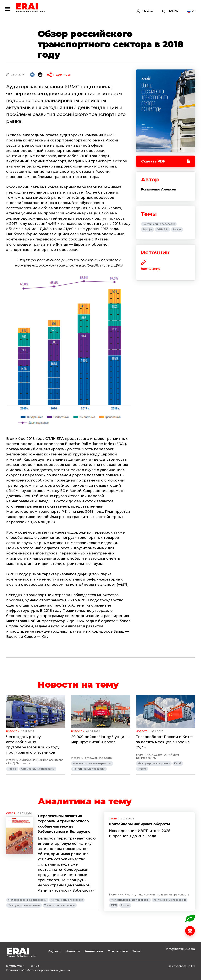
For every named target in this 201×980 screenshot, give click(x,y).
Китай (178, 763)
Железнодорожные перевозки (92, 763)
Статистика (118, 951)
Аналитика (94, 951)
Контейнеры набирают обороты (139, 824)
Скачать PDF (153, 161)
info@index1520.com (180, 949)
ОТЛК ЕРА (163, 229)
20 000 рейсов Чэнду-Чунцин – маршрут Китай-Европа (100, 739)
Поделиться (62, 75)
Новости (73, 951)
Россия (177, 229)
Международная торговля (154, 763)
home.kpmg (151, 269)
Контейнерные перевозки (159, 224)
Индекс (54, 951)
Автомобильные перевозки (38, 769)
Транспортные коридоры (60, 905)
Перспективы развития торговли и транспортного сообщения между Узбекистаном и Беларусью (64, 824)
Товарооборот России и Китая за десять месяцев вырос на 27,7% (165, 742)
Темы (137, 951)
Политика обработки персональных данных (38, 970)
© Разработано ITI (182, 966)
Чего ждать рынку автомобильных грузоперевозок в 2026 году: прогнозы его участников (33, 745)
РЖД (114, 905)
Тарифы (148, 229)
